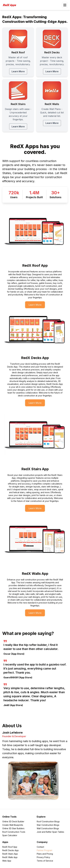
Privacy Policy (43, 857)
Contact (40, 847)
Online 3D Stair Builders (13, 828)
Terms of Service (45, 861)
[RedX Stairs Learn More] (18, 105)
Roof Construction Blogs (48, 821)
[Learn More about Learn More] (35, 305)
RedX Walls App (10, 857)
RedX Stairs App (10, 854)
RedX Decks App (10, 850)
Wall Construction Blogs (48, 828)
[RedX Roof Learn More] (18, 52)
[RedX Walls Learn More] (52, 105)
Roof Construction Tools (14, 832)
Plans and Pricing (45, 854)
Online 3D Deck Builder (13, 821)
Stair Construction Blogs (48, 825)
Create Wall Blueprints (13, 825)
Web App (7, 861)
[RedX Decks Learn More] (52, 52)
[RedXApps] (10, 5)
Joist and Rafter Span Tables (50, 832)
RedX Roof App (10, 847)
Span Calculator (10, 835)
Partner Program (44, 850)
